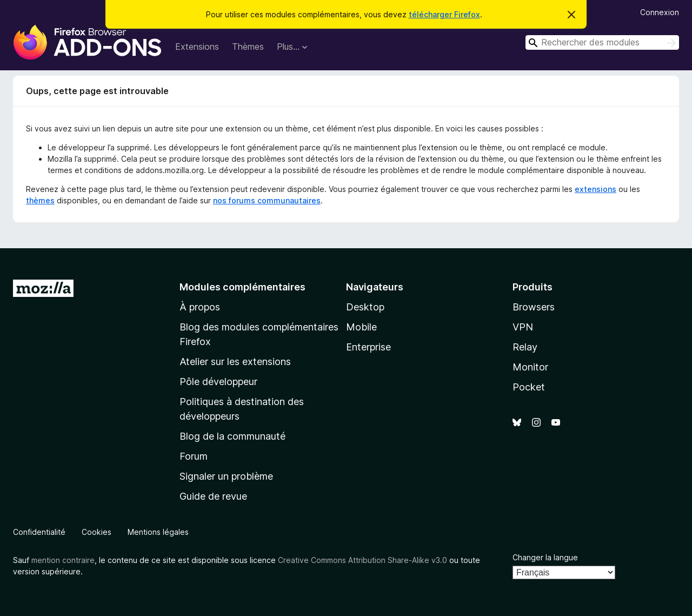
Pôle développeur (218, 382)
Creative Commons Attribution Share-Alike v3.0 (362, 560)
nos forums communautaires (267, 200)
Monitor (530, 367)
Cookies (97, 532)
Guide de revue (213, 496)
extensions (595, 189)
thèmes (40, 200)
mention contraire (63, 560)
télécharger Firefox (444, 14)
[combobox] (602, 42)
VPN (523, 327)
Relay (525, 347)
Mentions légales (158, 532)
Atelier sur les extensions (235, 362)
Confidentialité (39, 532)
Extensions (197, 47)
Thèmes (248, 47)
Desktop (365, 307)
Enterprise (368, 347)
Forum (194, 456)
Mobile (361, 327)
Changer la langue (545, 557)
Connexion (660, 12)
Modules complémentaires (242, 287)
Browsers (534, 307)
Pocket (529, 387)
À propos (200, 307)
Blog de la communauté (232, 436)
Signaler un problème (226, 476)
